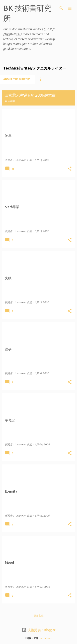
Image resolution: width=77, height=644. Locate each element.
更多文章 (39, 616)
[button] (70, 169)
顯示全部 (10, 101)
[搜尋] (61, 8)
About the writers (17, 79)
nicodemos (46, 638)
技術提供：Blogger (39, 630)
